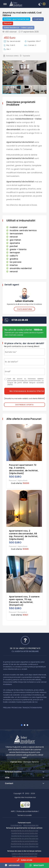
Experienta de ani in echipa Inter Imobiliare (24, 304)
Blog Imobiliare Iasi (31, 825)
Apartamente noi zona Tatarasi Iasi (24, 846)
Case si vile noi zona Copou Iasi (24, 856)
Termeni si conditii (24, 815)
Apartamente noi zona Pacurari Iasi (24, 838)
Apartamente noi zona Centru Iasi (25, 833)
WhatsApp (37, 865)
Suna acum (24, 860)
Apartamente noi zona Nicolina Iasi (25, 844)
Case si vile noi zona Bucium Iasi (25, 854)
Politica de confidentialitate (27, 811)
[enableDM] (40, 4)
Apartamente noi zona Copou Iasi (25, 836)
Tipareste (25, 56)
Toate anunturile (24, 309)
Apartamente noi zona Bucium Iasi (24, 831)
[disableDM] (44, 4)
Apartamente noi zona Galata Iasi (25, 841)
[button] (24, 73)
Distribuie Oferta (24, 405)
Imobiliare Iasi (16, 825)
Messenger (12, 865)
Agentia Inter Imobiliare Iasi (25, 797)
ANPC (13, 811)
